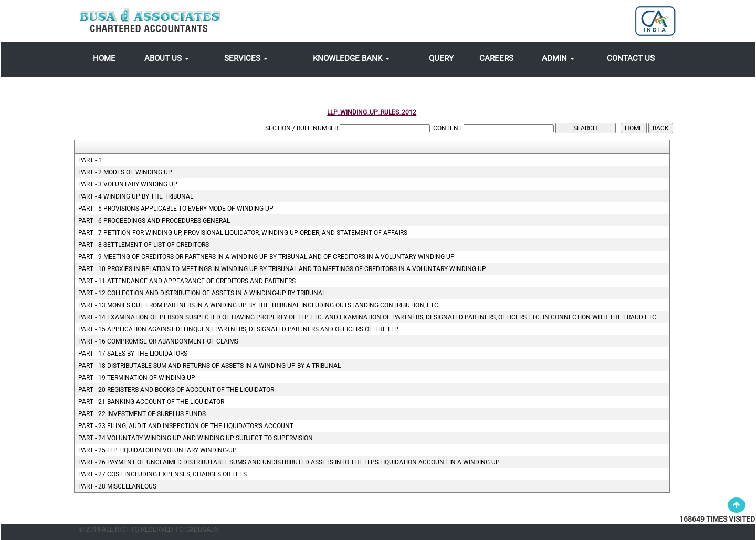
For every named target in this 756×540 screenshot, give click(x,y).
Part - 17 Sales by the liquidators (133, 354)
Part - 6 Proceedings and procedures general (154, 221)
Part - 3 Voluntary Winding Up (128, 184)
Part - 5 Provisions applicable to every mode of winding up (176, 209)
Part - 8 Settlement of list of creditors (144, 245)
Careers (496, 58)
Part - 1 (90, 160)
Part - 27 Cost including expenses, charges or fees (162, 474)
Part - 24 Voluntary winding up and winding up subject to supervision (196, 438)
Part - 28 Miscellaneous (117, 486)
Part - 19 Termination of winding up (137, 378)
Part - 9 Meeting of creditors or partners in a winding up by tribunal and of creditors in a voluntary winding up (266, 257)
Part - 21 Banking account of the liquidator (151, 402)
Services (246, 58)
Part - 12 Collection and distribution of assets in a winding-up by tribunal (202, 293)
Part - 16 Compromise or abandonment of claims (158, 341)
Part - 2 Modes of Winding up (125, 172)
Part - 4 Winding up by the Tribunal (136, 196)
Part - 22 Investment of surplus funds (142, 414)
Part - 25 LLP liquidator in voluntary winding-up (157, 450)
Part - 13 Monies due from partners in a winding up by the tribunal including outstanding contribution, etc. (259, 305)
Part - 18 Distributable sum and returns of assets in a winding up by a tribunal (209, 366)
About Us (167, 58)
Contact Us (631, 58)
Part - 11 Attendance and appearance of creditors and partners (187, 281)
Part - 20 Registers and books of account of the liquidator (176, 390)
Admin (558, 58)
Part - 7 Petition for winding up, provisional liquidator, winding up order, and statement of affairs (243, 233)
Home (104, 58)
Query (441, 58)
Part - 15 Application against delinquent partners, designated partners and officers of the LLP (238, 329)
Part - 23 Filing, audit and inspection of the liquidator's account (186, 426)
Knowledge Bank (351, 58)
